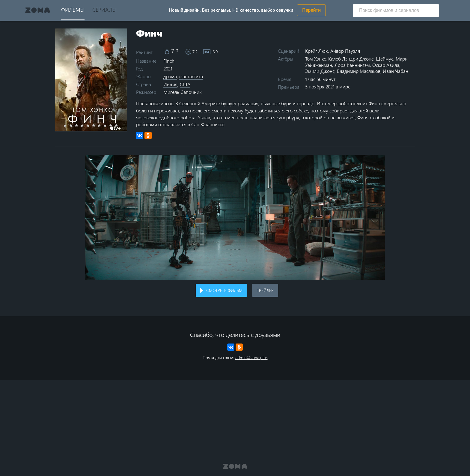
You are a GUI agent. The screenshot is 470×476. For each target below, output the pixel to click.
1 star (68, 125)
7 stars (103, 125)
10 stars (120, 125)
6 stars (97, 125)
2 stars (74, 125)
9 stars (114, 125)
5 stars (91, 125)
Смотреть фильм (224, 290)
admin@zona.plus (251, 357)
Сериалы (104, 9)
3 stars (80, 125)
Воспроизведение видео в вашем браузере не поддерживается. (235, 217)
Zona (37, 10)
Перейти (311, 10)
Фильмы (73, 9)
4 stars (86, 125)
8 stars (108, 125)
